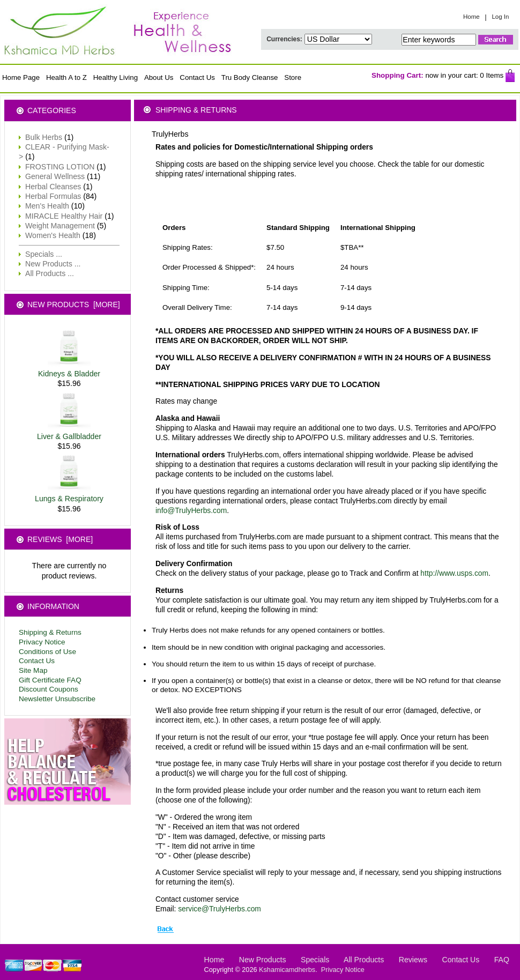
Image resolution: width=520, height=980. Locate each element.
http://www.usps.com (454, 573)
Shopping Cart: (398, 75)
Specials (315, 960)
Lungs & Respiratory (69, 495)
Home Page (21, 77)
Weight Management (60, 226)
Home (471, 17)
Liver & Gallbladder (69, 433)
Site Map (33, 670)
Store (293, 77)
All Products (364, 960)
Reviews (413, 960)
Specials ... (44, 254)
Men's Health (47, 206)
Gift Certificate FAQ (50, 680)
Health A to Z (66, 77)
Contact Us (197, 77)
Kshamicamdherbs (287, 970)
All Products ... (50, 273)
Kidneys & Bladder (69, 370)
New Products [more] (74, 305)
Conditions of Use (47, 652)
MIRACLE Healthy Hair (64, 216)
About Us (159, 77)
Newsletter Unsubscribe (57, 699)
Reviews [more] (60, 539)
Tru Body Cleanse (250, 77)
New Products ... (53, 264)
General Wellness (55, 176)
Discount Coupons (49, 689)
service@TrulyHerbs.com (220, 909)
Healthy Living (116, 77)
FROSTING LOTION (60, 167)
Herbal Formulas (53, 196)
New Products (263, 960)
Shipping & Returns (50, 632)
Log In (500, 17)
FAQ (502, 960)
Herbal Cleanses (53, 187)
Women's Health (53, 235)
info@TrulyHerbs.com (191, 510)
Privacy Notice (42, 642)
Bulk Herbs (44, 137)
